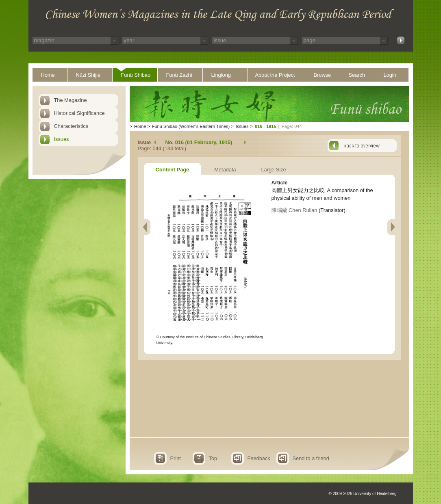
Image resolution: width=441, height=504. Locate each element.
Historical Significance (79, 113)
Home (48, 75)
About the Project (275, 75)
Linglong (221, 75)
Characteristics (71, 126)
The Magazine (71, 100)
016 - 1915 (266, 126)
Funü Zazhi (179, 75)
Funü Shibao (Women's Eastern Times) (191, 126)
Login (390, 75)
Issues (62, 139)
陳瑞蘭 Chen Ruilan (294, 210)
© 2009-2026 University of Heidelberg (363, 494)
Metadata (225, 170)
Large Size (273, 170)
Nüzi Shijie (88, 75)
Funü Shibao (136, 75)
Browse (323, 75)
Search (357, 75)
